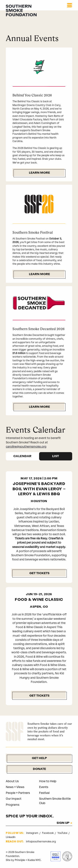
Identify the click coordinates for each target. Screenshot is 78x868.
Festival (44, 793)
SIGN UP (63, 823)
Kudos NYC (34, 860)
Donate (39, 769)
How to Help (48, 781)
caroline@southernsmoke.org (26, 447)
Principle (20, 860)
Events (44, 787)
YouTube (63, 833)
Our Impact (14, 799)
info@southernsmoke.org (41, 842)
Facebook (48, 833)
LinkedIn (11, 837)
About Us (12, 781)
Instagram (33, 833)
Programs (13, 805)
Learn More (39, 173)
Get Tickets (39, 573)
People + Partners (18, 793)
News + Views (15, 787)
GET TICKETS (39, 696)
